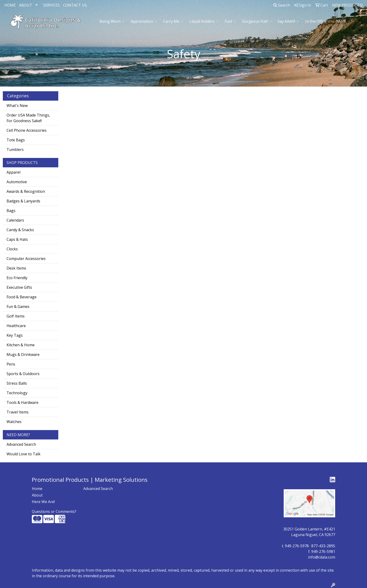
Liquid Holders (204, 21)
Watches (14, 422)
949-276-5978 (297, 546)
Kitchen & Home (21, 345)
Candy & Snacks (20, 230)
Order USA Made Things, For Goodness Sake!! (28, 118)
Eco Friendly (17, 278)
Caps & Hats (17, 239)
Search (282, 5)
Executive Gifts (19, 287)
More (343, 21)
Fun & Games (18, 307)
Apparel (13, 172)
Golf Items (16, 316)
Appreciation (144, 21)
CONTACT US (75, 5)
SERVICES (51, 5)
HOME (10, 5)
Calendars (15, 220)
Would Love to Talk (24, 454)
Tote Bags (16, 140)
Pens (11, 364)
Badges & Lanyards (23, 201)
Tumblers (15, 150)
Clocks (12, 249)
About (37, 495)
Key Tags (15, 335)
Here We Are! (43, 502)
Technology (17, 393)
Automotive (17, 182)
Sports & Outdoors (23, 374)
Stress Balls (17, 383)
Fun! (230, 21)
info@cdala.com (322, 557)
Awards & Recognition (26, 191)
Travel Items (18, 412)
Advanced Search (21, 444)
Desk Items (16, 268)
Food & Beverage (22, 297)
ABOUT (26, 5)
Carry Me (173, 21)
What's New (17, 106)
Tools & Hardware (22, 402)
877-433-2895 (323, 546)
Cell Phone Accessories (27, 130)
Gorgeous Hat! (257, 21)
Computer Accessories (26, 259)
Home (37, 489)
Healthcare (16, 326)
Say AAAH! (288, 21)
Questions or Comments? (54, 511)
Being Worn (112, 21)
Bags (11, 211)
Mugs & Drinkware (23, 354)
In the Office (318, 21)
